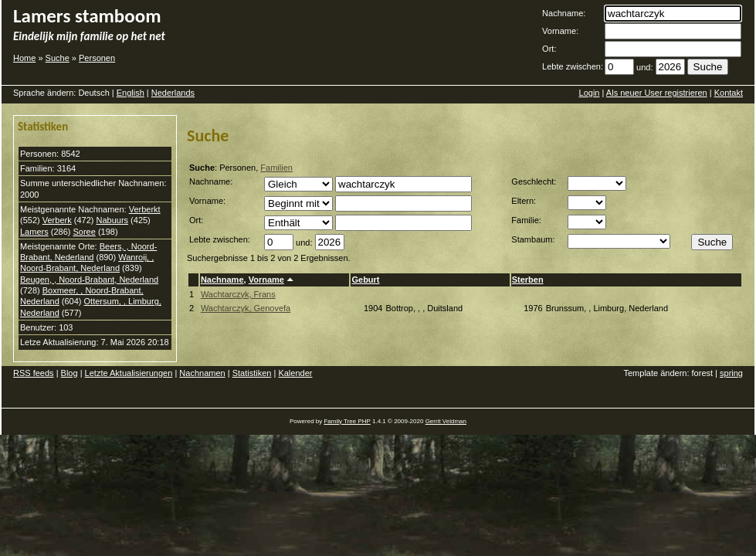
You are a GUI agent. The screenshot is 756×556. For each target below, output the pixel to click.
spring (731, 373)
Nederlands (173, 93)
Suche (58, 58)
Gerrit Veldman (446, 421)
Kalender (295, 373)
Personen (97, 58)
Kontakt (729, 93)
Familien (276, 168)
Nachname (222, 280)
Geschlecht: (534, 181)
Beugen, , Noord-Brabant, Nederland (89, 280)
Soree (84, 232)
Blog (69, 373)
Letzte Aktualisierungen (129, 373)
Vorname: (560, 31)
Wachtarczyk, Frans (238, 294)
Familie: (526, 220)
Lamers (34, 232)
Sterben (528, 280)
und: (644, 67)
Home (24, 58)
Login (590, 93)
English (131, 93)
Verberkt (145, 209)
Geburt (365, 280)
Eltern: (524, 201)
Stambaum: (533, 239)
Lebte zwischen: (573, 66)
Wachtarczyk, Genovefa (246, 308)
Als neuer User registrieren (657, 93)
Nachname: (564, 13)
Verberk (57, 220)
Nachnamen (202, 373)
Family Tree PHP (347, 421)
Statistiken (252, 373)
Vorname (266, 280)
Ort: (549, 49)
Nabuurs (112, 220)
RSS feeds (34, 373)
